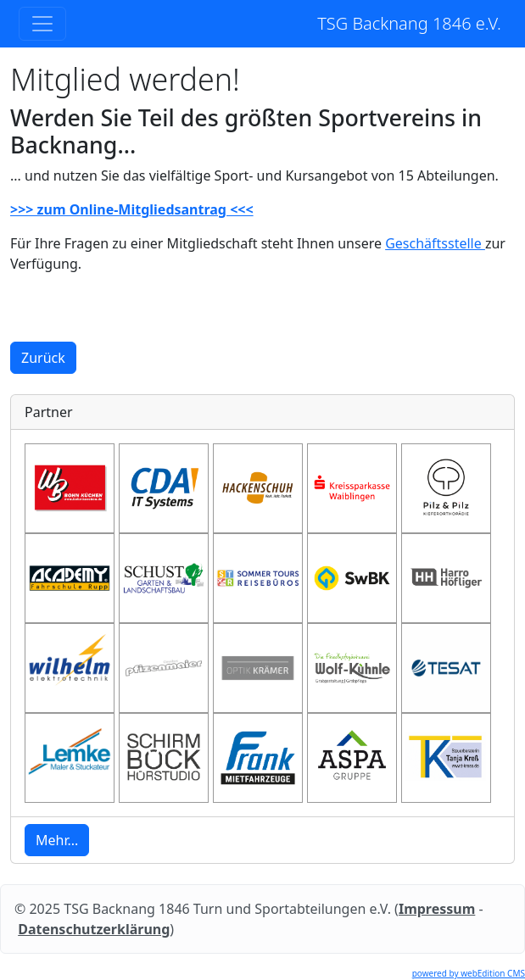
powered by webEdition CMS (469, 973)
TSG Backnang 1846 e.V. (409, 23)
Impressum (437, 909)
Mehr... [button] (57, 840)
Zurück (43, 358)
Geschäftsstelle (435, 243)
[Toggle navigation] (42, 24)
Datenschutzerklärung (94, 929)
